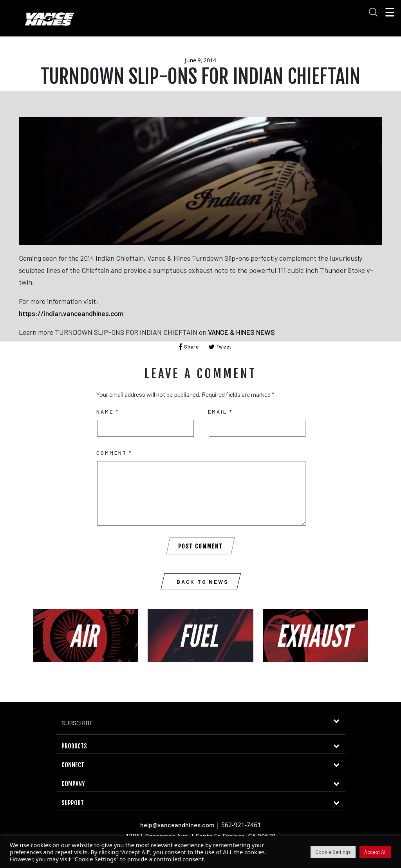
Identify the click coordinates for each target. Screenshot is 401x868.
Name (108, 412)
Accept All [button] (375, 852)
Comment (114, 453)
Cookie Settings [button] (333, 852)
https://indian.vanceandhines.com (71, 313)
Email (220, 412)
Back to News (203, 582)
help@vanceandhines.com (177, 825)
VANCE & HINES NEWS (241, 332)
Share (189, 347)
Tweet (220, 347)
